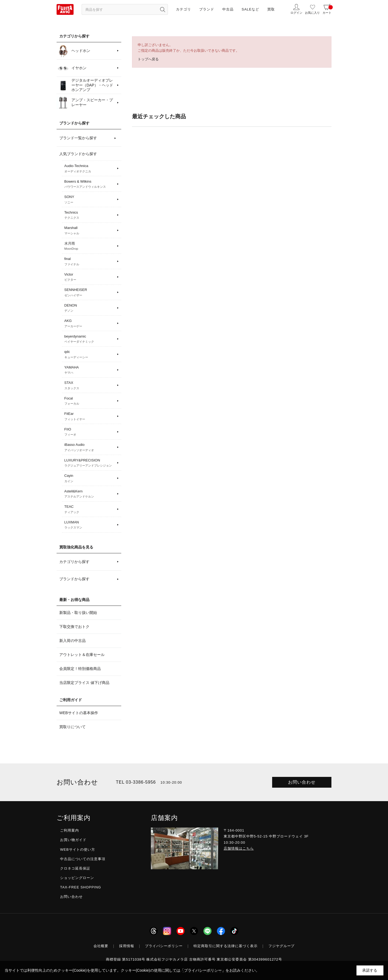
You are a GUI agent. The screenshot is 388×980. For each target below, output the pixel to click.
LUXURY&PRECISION (90, 463)
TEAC (90, 509)
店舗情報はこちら (239, 848)
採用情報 (127, 946)
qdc (90, 355)
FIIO (90, 432)
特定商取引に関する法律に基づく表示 (226, 946)
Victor (90, 277)
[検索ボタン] (162, 9)
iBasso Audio (90, 447)
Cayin (90, 478)
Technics (90, 215)
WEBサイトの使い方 (78, 849)
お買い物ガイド (73, 840)
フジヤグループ (282, 946)
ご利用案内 (70, 830)
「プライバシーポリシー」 (203, 970)
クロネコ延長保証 (75, 868)
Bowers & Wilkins (90, 184)
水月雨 (90, 246)
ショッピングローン (77, 878)
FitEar (90, 416)
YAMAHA (90, 370)
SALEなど (250, 9)
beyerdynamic (90, 339)
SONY (90, 200)
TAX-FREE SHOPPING (81, 887)
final (90, 262)
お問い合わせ (302, 782)
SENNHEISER (90, 293)
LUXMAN (90, 525)
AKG (90, 324)
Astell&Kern (90, 494)
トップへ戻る (148, 59)
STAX (90, 385)
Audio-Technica (90, 169)
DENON (90, 308)
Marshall (90, 231)
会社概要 (101, 946)
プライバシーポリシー (164, 946)
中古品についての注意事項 (83, 859)
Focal (90, 401)
